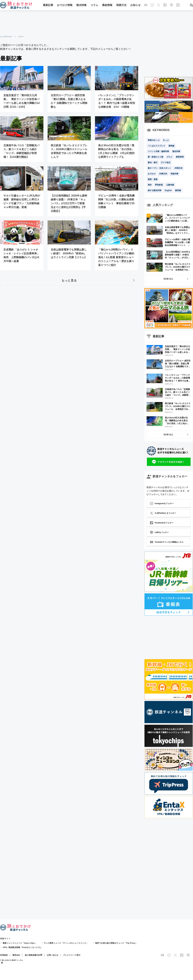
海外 (150, 185)
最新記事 (48, 5)
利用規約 (4, 955)
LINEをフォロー (159, 532)
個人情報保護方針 (32, 955)
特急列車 (175, 174)
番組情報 (107, 5)
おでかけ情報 (65, 5)
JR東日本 (163, 174)
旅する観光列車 (155, 190)
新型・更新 (153, 179)
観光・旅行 (153, 162)
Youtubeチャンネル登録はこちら (167, 542)
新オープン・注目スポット (159, 168)
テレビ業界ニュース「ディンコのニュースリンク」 (66, 943)
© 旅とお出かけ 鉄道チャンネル (12, 960)
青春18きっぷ (154, 140)
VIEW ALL (168, 279)
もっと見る (69, 280)
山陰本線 (170, 185)
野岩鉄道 (159, 185)
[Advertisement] (97, 22)
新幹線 (171, 146)
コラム (94, 5)
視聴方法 (121, 5)
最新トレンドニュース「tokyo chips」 (20, 943)
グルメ (170, 157)
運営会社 (16, 955)
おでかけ (152, 174)
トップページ (6, 37)
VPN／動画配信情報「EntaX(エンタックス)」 (23, 947)
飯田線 (178, 190)
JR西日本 (178, 168)
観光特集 (81, 5)
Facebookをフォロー (162, 523)
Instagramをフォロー (162, 503)
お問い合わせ (53, 955)
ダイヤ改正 (166, 162)
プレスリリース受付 (72, 955)
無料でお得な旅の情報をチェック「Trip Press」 (116, 943)
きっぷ (166, 140)
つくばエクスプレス (157, 146)
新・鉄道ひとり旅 (156, 157)
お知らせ (135, 5)
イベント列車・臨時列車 (158, 151)
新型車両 (180, 157)
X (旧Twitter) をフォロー (163, 513)
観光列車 (176, 151)
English (168, 190)
